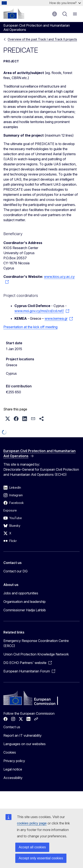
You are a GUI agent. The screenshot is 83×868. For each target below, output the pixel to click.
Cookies (10, 752)
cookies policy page (32, 823)
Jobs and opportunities (21, 593)
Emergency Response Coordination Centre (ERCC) (36, 643)
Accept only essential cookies (41, 858)
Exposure (10, 510)
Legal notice (13, 769)
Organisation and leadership (25, 602)
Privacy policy (14, 761)
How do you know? (65, 3)
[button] (8, 419)
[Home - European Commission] (14, 14)
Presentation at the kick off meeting (30, 327)
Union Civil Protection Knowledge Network (36, 654)
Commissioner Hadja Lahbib (25, 610)
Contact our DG (15, 571)
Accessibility (13, 778)
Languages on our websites (25, 744)
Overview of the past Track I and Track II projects (42, 39)
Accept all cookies (32, 847)
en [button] (55, 14)
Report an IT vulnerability (23, 735)
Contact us (12, 727)
